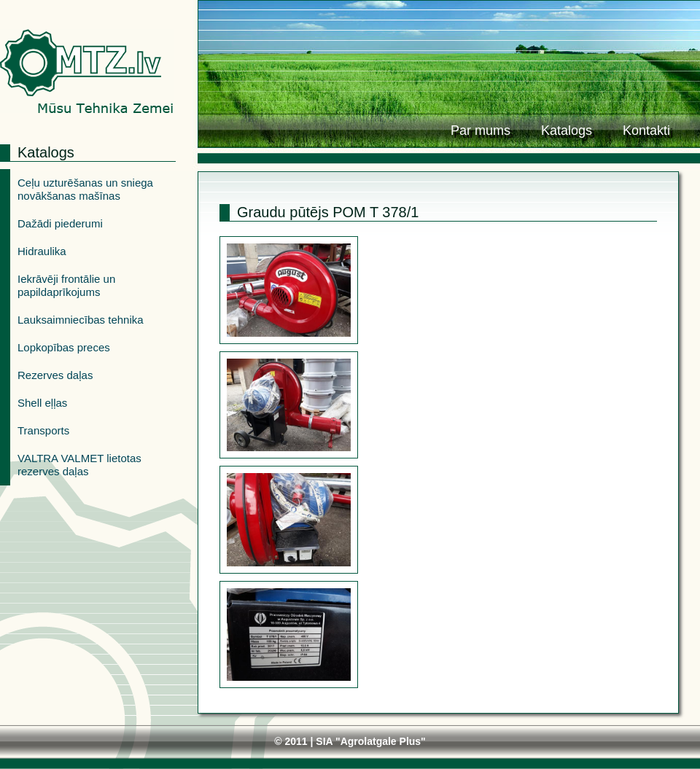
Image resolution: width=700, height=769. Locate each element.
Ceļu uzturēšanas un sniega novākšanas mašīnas (85, 189)
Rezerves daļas (55, 375)
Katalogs (567, 130)
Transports (43, 430)
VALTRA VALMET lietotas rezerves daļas (79, 465)
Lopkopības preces (64, 347)
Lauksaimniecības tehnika (81, 320)
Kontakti (646, 130)
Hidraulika (42, 251)
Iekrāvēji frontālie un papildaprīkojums (66, 285)
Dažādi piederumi (60, 223)
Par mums (481, 130)
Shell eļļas (42, 403)
